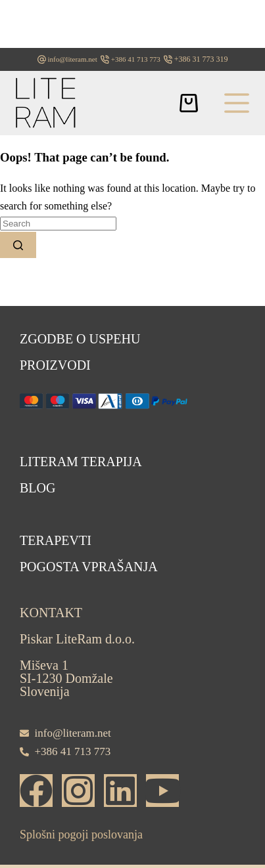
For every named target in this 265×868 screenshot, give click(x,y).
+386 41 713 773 (136, 59)
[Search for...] (58, 224)
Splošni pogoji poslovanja (81, 835)
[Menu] (237, 103)
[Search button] (18, 245)
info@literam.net (73, 59)
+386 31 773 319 (201, 59)
